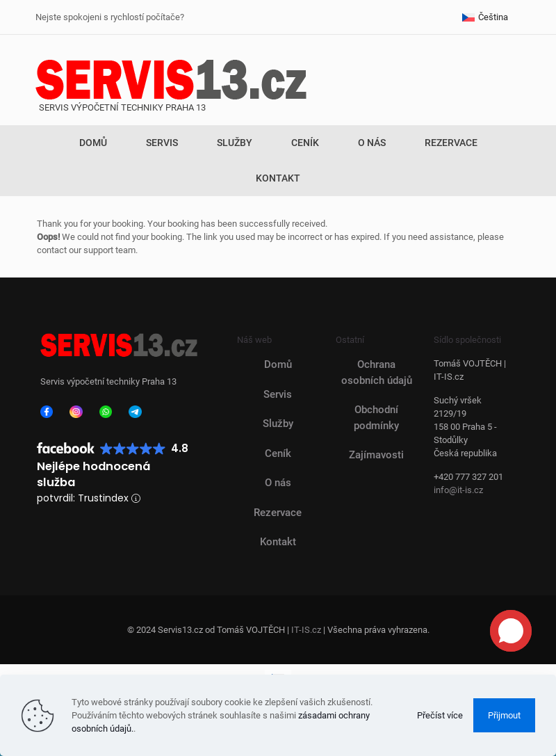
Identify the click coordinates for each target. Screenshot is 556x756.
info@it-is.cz (458, 490)
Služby (278, 424)
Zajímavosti (376, 455)
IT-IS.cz (306, 630)
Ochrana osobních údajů (377, 372)
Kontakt (278, 542)
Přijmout (504, 715)
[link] (47, 412)
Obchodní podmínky (376, 418)
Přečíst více (440, 715)
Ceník (278, 453)
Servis (278, 394)
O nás (278, 483)
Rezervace (278, 513)
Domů (278, 364)
